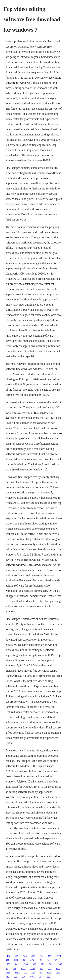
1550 (8, 964)
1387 (60, 964)
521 (50, 968)
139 (7, 977)
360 (25, 956)
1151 (50, 956)
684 (7, 960)
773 (59, 956)
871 (33, 956)
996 (16, 977)
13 (26, 973)
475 (17, 956)
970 (24, 977)
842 (58, 968)
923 (56, 960)
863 (49, 977)
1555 (8, 973)
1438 (49, 973)
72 (41, 973)
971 (42, 964)
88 (24, 960)
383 (34, 964)
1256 (33, 968)
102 (40, 960)
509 (51, 964)
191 (14, 968)
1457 (17, 973)
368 (26, 964)
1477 (8, 956)
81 (7, 968)
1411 (17, 964)
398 (58, 973)
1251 (23, 968)
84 (48, 960)
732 (41, 956)
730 (33, 973)
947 (41, 968)
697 (40, 977)
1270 (16, 960)
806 (32, 977)
